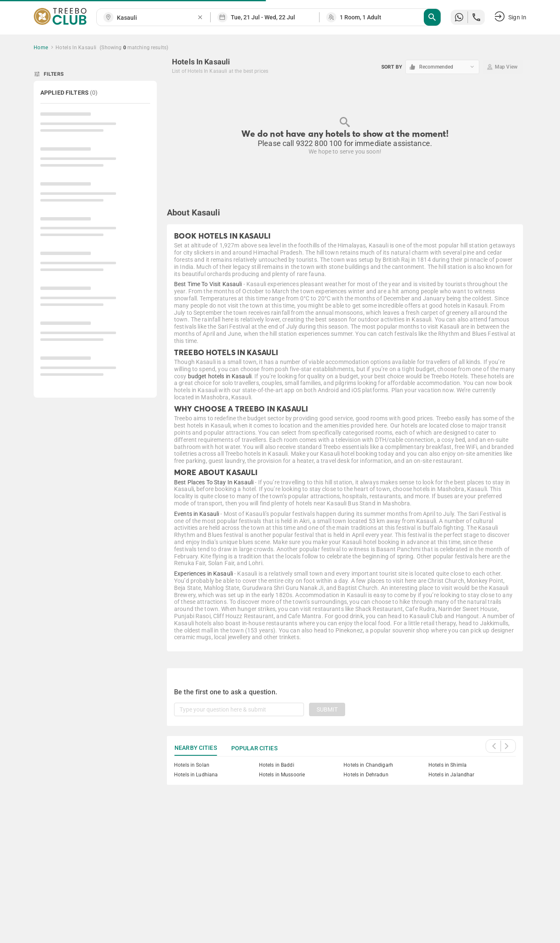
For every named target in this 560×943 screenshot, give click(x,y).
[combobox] (157, 18)
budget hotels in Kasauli (220, 376)
